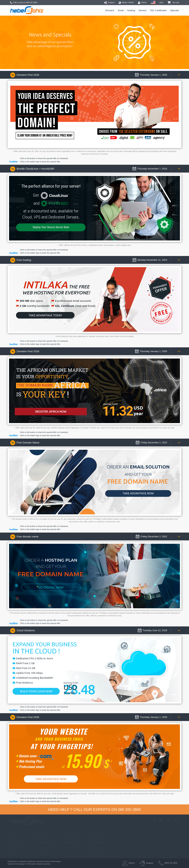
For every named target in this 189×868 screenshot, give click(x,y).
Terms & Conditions (18, 848)
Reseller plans (43, 852)
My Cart (173, 2)
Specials (175, 10)
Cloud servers (69, 843)
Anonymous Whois (98, 848)
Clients (142, 2)
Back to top (183, 856)
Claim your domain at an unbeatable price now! (45, 136)
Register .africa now (51, 411)
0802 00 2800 (32, 2)
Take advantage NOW (138, 493)
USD (161, 2)
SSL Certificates (158, 10)
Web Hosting (42, 848)
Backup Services (97, 843)
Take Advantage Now (51, 779)
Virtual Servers (70, 838)
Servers (143, 10)
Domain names (43, 838)
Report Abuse (96, 852)
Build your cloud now (36, 691)
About (12, 838)
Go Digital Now (51, 587)
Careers (13, 852)
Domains (110, 10)
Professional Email (45, 843)
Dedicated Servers (72, 848)
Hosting (131, 10)
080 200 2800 (129, 809)
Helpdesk (13, 843)
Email (121, 10)
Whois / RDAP (126, 2)
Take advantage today (45, 315)
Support (109, 2)
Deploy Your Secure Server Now (51, 227)
